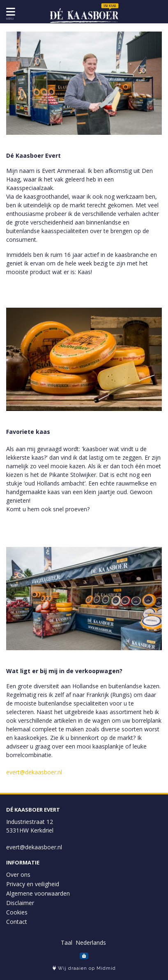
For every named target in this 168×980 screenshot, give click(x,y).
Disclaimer (20, 903)
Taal (67, 943)
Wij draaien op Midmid (84, 968)
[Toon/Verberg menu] (9, 12)
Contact (17, 922)
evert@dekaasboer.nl (34, 772)
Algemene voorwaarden (38, 893)
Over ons (18, 875)
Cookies (17, 912)
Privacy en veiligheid (33, 884)
